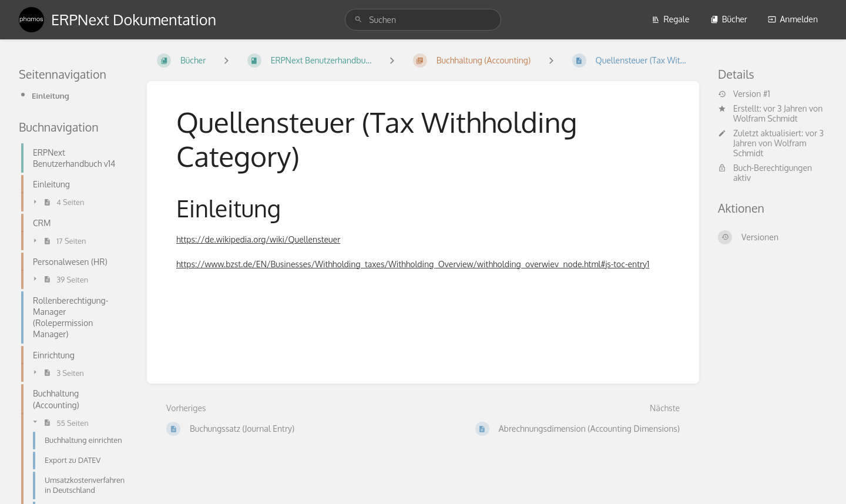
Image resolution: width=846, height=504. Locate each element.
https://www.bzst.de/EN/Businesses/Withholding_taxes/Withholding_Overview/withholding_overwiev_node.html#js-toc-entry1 (413, 264)
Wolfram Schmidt (766, 118)
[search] (423, 20)
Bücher (729, 19)
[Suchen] (358, 20)
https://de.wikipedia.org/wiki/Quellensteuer (258, 239)
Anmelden (793, 19)
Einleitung (51, 95)
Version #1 (744, 94)
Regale (670, 19)
